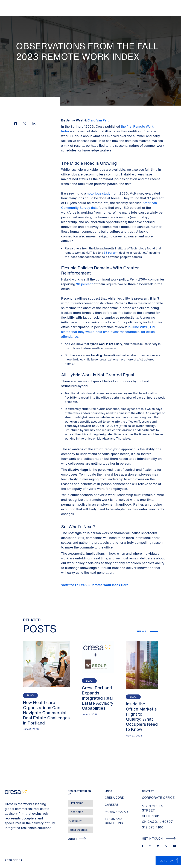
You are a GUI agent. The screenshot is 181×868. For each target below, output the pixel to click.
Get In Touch (159, 839)
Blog (30, 695)
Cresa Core (114, 798)
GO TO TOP (166, 860)
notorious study (99, 193)
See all (142, 631)
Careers (112, 805)
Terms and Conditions (114, 821)
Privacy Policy (117, 812)
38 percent (111, 253)
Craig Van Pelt (98, 120)
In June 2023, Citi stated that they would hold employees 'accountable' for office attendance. (108, 332)
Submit (72, 839)
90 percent (85, 284)
